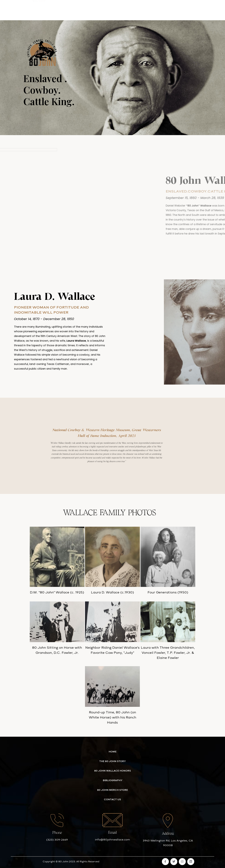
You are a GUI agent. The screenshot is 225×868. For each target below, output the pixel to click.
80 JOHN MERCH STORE (122, 9)
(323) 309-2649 (57, 840)
